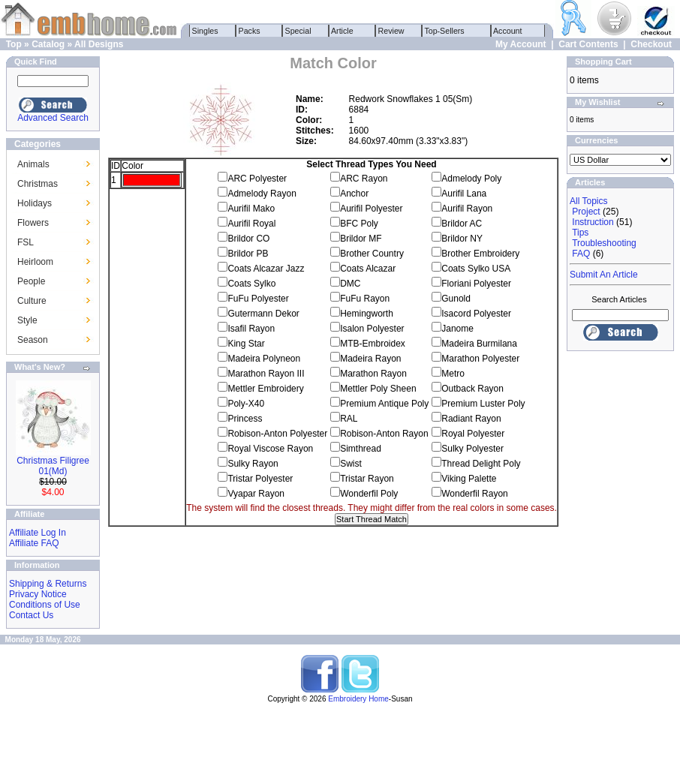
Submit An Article (604, 275)
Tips (580, 233)
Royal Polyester (473, 434)
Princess (245, 419)
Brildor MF (361, 239)
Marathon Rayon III (266, 374)
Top (14, 44)
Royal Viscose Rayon (270, 449)
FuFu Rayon (365, 299)
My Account (521, 44)
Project (586, 212)
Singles (205, 31)
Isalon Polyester (372, 329)
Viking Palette (469, 479)
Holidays (35, 203)
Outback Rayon (472, 389)
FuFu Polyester (258, 299)
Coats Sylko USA (476, 269)
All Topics (588, 201)
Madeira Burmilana (479, 344)
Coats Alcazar (368, 269)
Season (33, 340)
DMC (350, 284)
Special (298, 31)
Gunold (456, 299)
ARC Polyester (257, 179)
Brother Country (372, 254)
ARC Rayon (364, 179)
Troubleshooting (604, 243)
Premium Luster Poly (483, 404)
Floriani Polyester (476, 284)
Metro (453, 374)
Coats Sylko (251, 284)
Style (27, 320)
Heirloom (35, 262)
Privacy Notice (38, 594)
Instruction (593, 222)
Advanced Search (53, 118)
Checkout (651, 44)
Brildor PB (248, 254)
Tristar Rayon (367, 479)
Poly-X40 (246, 404)
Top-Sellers (445, 31)
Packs (250, 31)
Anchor (354, 194)
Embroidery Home (358, 699)
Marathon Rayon (373, 374)
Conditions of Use (45, 605)
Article (343, 31)
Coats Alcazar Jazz (266, 269)
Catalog (48, 44)
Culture (32, 301)
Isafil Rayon (251, 329)
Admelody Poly (471, 179)
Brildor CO (248, 239)
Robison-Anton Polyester (277, 434)
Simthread (361, 449)
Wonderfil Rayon (475, 494)
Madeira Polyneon (264, 359)
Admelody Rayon (262, 194)
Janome (457, 329)
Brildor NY (462, 239)
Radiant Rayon (471, 419)
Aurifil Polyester (371, 209)
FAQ (581, 254)
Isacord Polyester (476, 314)
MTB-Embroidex (373, 344)
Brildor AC (462, 224)
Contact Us (31, 615)
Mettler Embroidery (265, 389)
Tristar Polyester (260, 479)
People (31, 281)
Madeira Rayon (370, 359)
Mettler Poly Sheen (378, 389)
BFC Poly (359, 224)
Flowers (33, 223)
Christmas (38, 184)
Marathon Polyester (480, 359)
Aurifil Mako (251, 209)
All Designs (99, 44)
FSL (26, 242)
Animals (33, 164)
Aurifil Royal (251, 224)
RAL (349, 419)
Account (508, 31)
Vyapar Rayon (256, 494)
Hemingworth (367, 314)
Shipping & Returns (48, 584)
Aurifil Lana (464, 194)
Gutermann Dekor (263, 314)
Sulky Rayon (253, 464)
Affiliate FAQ (34, 543)
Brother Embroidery (480, 254)
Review (391, 31)
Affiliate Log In (38, 533)
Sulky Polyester (472, 449)
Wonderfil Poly (369, 494)
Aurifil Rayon (467, 209)
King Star (246, 344)
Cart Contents (588, 44)
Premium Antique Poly (384, 404)
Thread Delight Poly (481, 464)
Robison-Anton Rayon (384, 434)
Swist (351, 464)
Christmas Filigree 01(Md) (53, 466)
